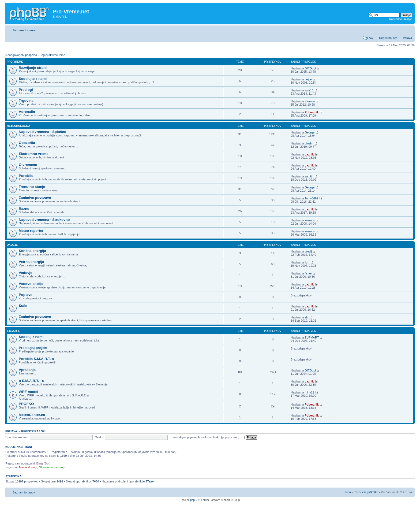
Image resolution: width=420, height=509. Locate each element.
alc (306, 317)
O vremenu (28, 165)
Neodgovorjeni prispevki (21, 55)
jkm (307, 262)
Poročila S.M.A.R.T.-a (36, 359)
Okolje (12, 245)
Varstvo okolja (31, 284)
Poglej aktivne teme (52, 55)
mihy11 (309, 392)
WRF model (29, 392)
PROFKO (26, 404)
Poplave (26, 295)
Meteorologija (18, 126)
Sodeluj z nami (31, 337)
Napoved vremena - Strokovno (44, 220)
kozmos (310, 220)
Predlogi (26, 90)
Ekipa (347, 492)
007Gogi (310, 68)
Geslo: (99, 437)
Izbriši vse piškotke (366, 492)
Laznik (309, 154)
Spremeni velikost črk (408, 29)
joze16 (309, 90)
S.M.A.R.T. (13, 331)
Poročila (26, 176)
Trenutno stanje (32, 187)
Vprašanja (27, 370)
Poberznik (312, 112)
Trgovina (26, 101)
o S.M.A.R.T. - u (31, 381)
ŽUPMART (312, 337)
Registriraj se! (388, 38)
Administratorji (28, 467)
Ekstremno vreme (34, 154)
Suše (23, 306)
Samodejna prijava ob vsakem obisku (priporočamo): (208, 437)
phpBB (194, 500)
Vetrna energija (31, 262)
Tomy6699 (311, 198)
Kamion (310, 101)
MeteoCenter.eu (32, 415)
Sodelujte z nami (33, 79)
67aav (150, 481)
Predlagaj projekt (33, 348)
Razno (24, 209)
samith (309, 176)
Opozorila (27, 143)
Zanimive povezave (35, 198)
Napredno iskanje (400, 19)
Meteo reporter (31, 231)
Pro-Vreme (15, 62)
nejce (308, 79)
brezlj (308, 251)
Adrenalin (27, 112)
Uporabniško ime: (17, 437)
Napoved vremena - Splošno (42, 132)
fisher (308, 273)
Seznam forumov (25, 30)
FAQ (370, 38)
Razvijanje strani (33, 68)
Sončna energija (32, 251)
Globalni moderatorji (52, 467)
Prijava (407, 38)
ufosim (309, 143)
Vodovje (25, 273)
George (310, 132)
